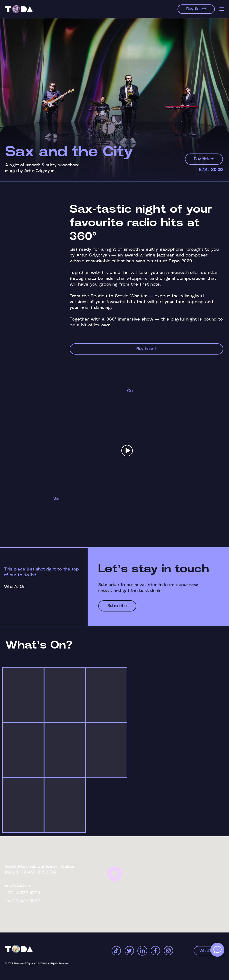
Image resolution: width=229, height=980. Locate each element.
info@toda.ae (19, 886)
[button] (127, 451)
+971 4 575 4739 (23, 893)
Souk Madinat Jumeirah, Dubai (40, 867)
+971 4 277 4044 (23, 901)
